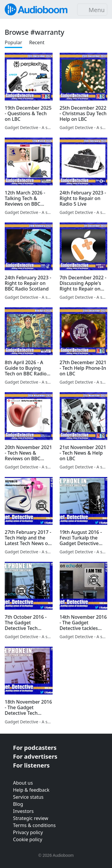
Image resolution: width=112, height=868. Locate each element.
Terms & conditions (34, 825)
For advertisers (35, 756)
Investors (23, 811)
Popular (13, 42)
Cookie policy (28, 839)
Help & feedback (31, 790)
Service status (28, 797)
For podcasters (35, 748)
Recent (37, 42)
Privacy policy (28, 832)
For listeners (31, 765)
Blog (18, 804)
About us (23, 783)
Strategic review (31, 818)
